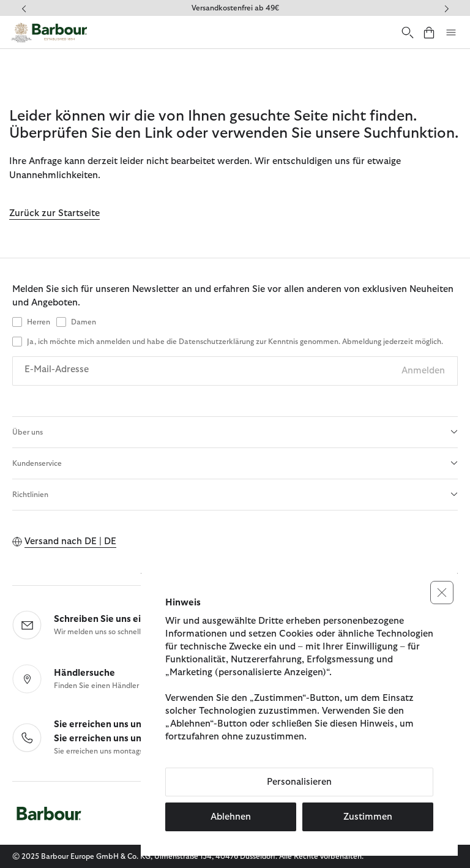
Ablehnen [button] (231, 817)
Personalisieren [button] (299, 782)
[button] (442, 593)
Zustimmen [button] (368, 817)
